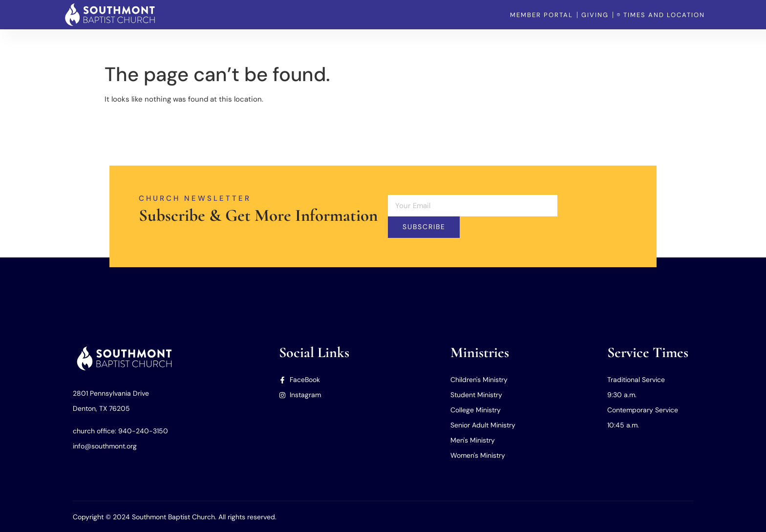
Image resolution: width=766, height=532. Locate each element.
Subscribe (424, 227)
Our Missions (617, 44)
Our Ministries (554, 44)
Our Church (494, 44)
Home (449, 44)
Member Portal (680, 44)
